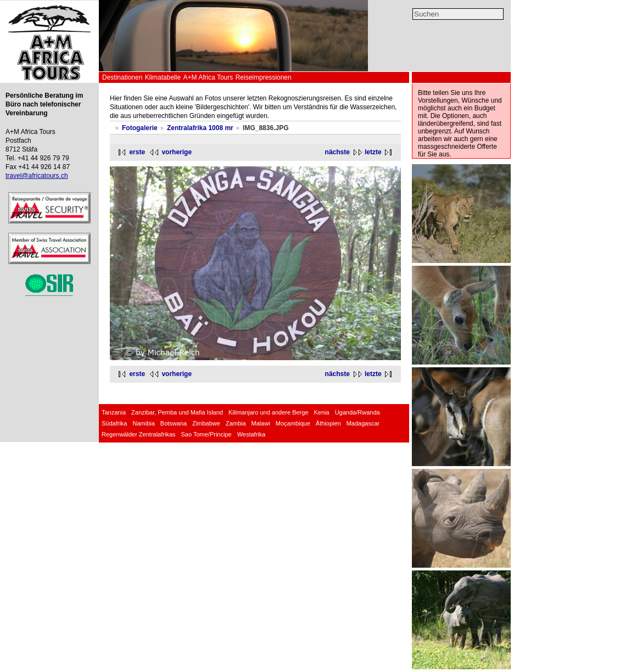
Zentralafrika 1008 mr (200, 128)
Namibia (143, 423)
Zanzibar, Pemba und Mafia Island (177, 412)
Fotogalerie (140, 128)
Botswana (174, 423)
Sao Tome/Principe (206, 434)
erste (137, 152)
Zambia (236, 423)
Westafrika (252, 434)
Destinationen (122, 77)
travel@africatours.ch (37, 176)
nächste (337, 152)
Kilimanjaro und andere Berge (269, 412)
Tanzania (114, 412)
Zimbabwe (206, 423)
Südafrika (114, 423)
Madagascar (363, 423)
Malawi (261, 423)
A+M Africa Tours (208, 77)
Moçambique (293, 423)
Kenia (322, 412)
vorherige (177, 152)
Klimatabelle (163, 77)
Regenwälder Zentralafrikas (139, 434)
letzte (373, 152)
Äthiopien (328, 423)
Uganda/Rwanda (358, 412)
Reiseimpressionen (264, 77)
